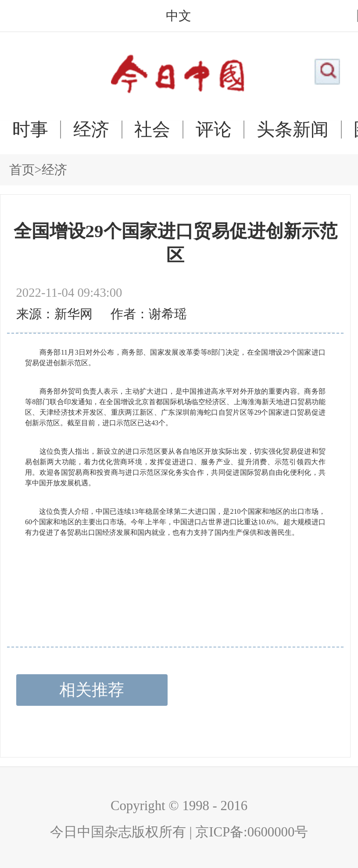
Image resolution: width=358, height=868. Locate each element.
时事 (30, 130)
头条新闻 (293, 130)
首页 (22, 170)
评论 (214, 130)
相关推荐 (92, 690)
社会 (152, 130)
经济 (91, 130)
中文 (179, 16)
